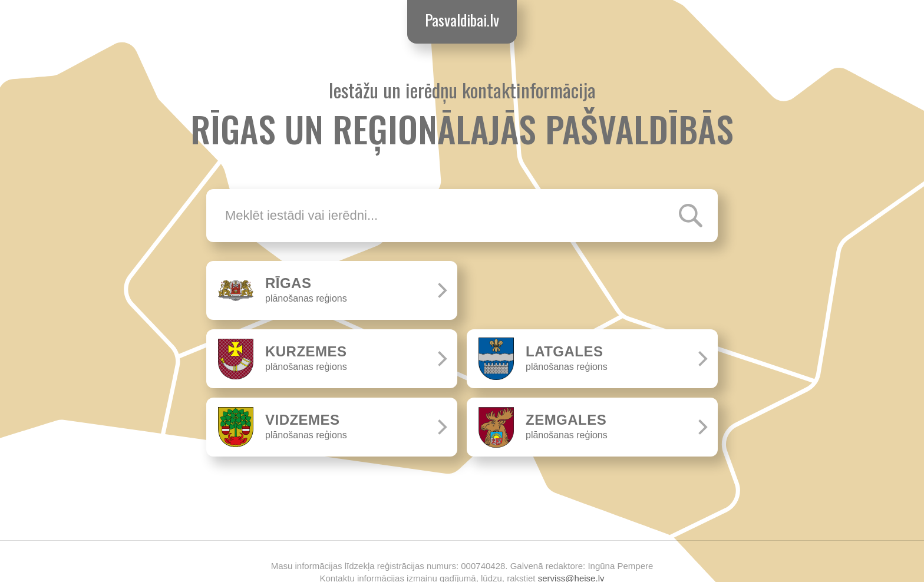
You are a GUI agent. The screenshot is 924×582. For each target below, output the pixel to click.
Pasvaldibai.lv (462, 20)
